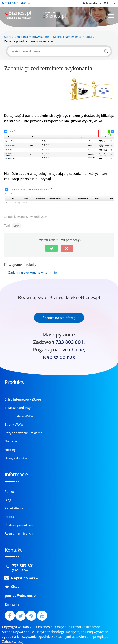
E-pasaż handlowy (18, 408)
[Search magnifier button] (106, 51)
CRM (17, 226)
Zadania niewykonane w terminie (33, 272)
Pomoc (10, 491)
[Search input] (57, 51)
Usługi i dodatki (16, 458)
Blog (8, 500)
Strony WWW (14, 424)
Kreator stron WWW (19, 416)
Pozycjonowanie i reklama (24, 433)
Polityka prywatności (20, 525)
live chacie (72, 350)
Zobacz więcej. (13, 642)
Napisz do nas (59, 357)
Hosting (10, 450)
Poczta (9, 517)
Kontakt (12, 605)
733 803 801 (10, 3)
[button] (52, 248)
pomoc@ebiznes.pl (21, 595)
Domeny (11, 441)
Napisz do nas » (24, 578)
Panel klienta (14, 508)
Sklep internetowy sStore (23, 399)
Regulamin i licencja (19, 533)
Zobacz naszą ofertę (59, 318)
